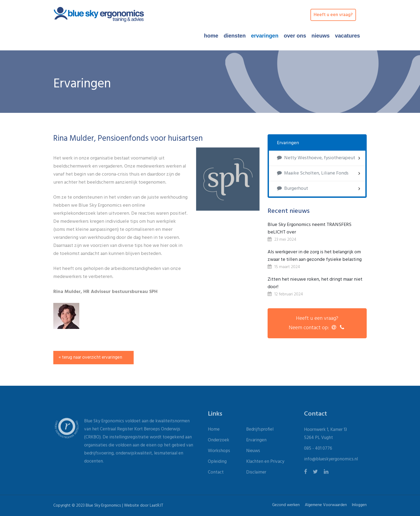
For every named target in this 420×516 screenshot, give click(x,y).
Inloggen (359, 505)
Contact (216, 474)
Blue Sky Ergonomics (103, 506)
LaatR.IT (157, 506)
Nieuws (321, 36)
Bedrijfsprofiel (260, 431)
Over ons (295, 36)
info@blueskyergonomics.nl (331, 461)
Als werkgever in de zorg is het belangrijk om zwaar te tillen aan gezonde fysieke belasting (315, 256)
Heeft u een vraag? (333, 15)
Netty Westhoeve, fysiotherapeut (316, 158)
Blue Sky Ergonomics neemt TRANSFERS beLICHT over (310, 229)
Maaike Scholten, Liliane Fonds (313, 173)
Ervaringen (265, 36)
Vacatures (348, 36)
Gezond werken (286, 505)
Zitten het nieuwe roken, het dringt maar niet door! (315, 283)
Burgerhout (292, 189)
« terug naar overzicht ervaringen (90, 357)
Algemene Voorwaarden (326, 505)
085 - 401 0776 (318, 450)
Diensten (235, 36)
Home (211, 36)
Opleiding (217, 463)
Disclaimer (256, 474)
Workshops (219, 452)
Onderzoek (219, 442)
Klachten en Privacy (265, 463)
